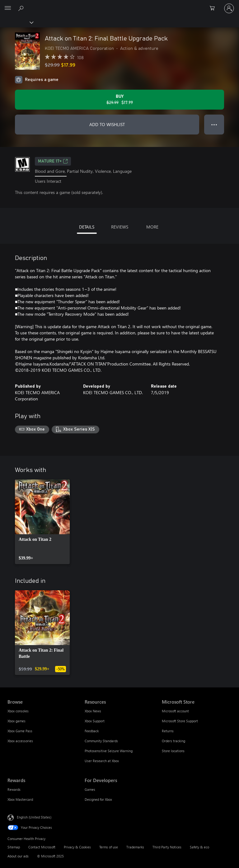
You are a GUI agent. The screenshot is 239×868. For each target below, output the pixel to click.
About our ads (18, 856)
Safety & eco (199, 847)
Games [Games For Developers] (90, 789)
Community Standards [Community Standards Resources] (101, 741)
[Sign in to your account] (229, 8)
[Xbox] (16, 22)
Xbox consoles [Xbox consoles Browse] (18, 711)
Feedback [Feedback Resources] (92, 731)
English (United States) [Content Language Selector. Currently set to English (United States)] (34, 817)
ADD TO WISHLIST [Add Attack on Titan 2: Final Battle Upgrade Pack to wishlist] (107, 124)
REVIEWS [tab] (120, 227)
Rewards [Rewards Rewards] (14, 789)
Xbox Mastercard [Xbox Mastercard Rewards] (20, 799)
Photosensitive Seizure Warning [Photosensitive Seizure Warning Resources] (109, 751)
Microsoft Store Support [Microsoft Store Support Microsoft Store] (180, 721)
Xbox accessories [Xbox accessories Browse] (20, 741)
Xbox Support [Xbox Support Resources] (95, 721)
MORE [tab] (152, 227)
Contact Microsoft (42, 847)
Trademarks (135, 847)
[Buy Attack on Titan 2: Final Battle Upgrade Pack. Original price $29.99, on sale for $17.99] (119, 100)
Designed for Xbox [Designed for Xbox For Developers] (98, 799)
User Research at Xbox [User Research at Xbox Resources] (102, 761)
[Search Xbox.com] (22, 8)
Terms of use (109, 847)
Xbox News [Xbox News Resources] (93, 711)
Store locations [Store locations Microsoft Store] (173, 751)
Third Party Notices (167, 847)
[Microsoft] (119, 5)
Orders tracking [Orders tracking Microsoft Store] (173, 741)
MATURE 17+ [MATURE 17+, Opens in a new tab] (53, 161)
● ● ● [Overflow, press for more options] (214, 124)
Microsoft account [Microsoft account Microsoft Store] (175, 711)
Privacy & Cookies (77, 847)
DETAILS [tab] (87, 227)
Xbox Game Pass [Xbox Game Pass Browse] (20, 731)
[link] (42, 522)
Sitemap (14, 847)
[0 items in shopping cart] (214, 8)
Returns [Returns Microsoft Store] (168, 731)
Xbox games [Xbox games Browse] (16, 721)
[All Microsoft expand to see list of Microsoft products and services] (8, 8)
